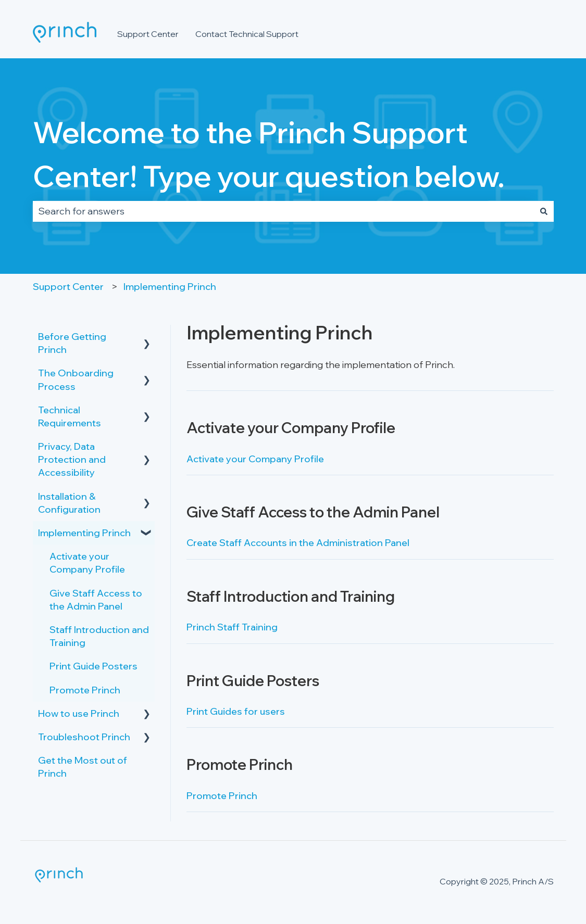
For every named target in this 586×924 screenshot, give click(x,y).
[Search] (544, 212)
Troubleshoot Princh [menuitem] (84, 737)
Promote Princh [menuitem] (85, 690)
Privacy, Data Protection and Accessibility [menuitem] (72, 459)
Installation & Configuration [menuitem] (69, 503)
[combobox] (283, 212)
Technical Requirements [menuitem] (70, 416)
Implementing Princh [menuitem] (84, 533)
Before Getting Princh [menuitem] (72, 343)
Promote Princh (222, 796)
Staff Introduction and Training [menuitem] (99, 636)
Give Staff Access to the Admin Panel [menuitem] (96, 600)
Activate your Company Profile (255, 459)
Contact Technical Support (247, 34)
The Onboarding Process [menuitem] (76, 379)
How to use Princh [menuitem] (79, 713)
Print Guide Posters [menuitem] (93, 666)
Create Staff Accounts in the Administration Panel (298, 543)
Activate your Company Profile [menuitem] (87, 563)
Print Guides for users (236, 711)
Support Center (148, 34)
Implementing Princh (170, 287)
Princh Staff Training (232, 627)
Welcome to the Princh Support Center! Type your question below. (269, 154)
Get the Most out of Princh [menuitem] (83, 767)
